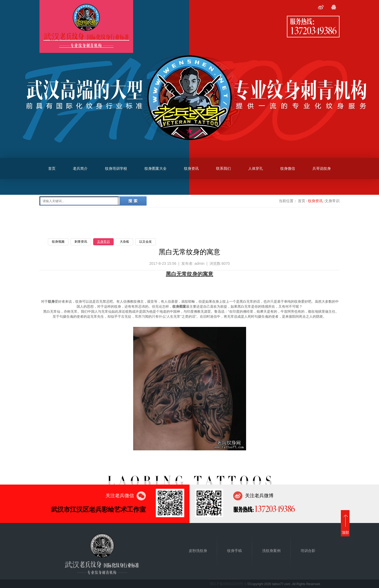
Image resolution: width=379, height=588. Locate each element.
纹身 (192, 274)
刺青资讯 (81, 242)
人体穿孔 (256, 168)
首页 (52, 168)
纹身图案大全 (156, 168)
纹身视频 (58, 242)
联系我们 (223, 168)
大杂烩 (124, 242)
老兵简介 (80, 168)
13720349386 (313, 30)
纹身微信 (288, 168)
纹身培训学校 (116, 168)
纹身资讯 (191, 168)
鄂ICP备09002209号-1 (228, 584)
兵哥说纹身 (322, 168)
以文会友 (146, 242)
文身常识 (103, 242)
